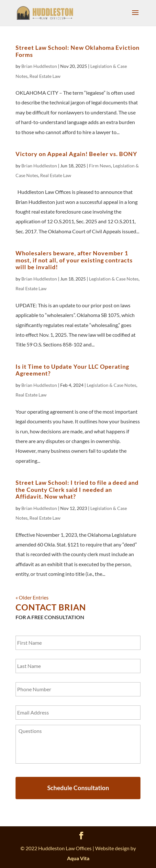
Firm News (100, 166)
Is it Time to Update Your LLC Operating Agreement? (72, 370)
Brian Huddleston (39, 66)
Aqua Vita (78, 858)
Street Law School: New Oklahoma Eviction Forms (78, 51)
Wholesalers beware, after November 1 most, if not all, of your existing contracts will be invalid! (74, 260)
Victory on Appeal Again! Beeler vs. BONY (76, 154)
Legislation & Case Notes (114, 279)
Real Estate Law (45, 76)
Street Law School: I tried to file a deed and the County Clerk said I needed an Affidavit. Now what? (77, 489)
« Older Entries (32, 597)
